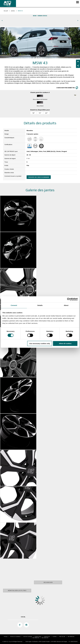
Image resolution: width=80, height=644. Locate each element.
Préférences (47, 636)
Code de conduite (28, 636)
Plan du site (62, 636)
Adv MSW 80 (45, 638)
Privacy (6, 636)
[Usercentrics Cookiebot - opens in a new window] (69, 299)
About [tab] (66, 305)
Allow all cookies (65, 344)
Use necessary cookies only (40, 344)
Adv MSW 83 (71, 636)
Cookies (55, 636)
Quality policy (38, 636)
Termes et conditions (15, 636)
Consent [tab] (14, 305)
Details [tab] (40, 305)
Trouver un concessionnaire (39, 177)
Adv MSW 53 (36, 638)
